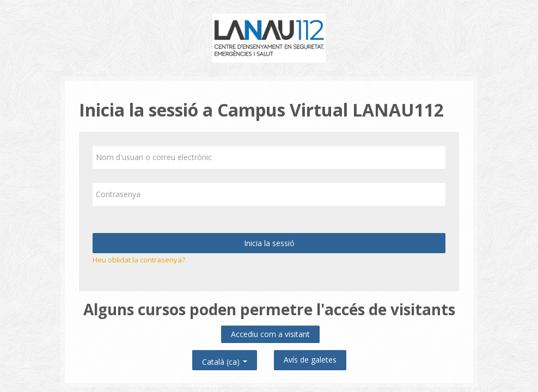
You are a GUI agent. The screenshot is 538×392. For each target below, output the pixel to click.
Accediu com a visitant (270, 334)
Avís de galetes (310, 360)
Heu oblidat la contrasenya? (139, 260)
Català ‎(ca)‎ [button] (225, 360)
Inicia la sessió (269, 243)
